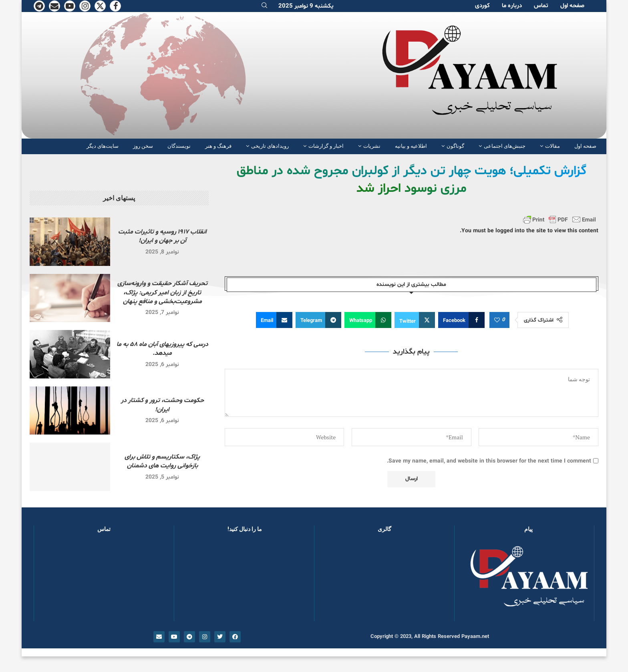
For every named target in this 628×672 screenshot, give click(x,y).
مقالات (553, 146)
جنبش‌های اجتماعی (505, 146)
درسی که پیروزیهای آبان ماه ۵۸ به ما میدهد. (162, 349)
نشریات (372, 146)
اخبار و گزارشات (326, 146)
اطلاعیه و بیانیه (411, 146)
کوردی (482, 6)
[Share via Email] (274, 320)
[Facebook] (115, 6)
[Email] (54, 6)
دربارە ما (512, 6)
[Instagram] (85, 6)
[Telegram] (39, 6)
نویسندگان (179, 146)
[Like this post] (497, 320)
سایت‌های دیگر (103, 146)
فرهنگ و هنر (218, 146)
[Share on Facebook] (461, 320)
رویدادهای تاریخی (270, 146)
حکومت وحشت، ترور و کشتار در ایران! (162, 405)
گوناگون (455, 146)
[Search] (264, 6)
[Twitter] (100, 6)
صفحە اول (572, 6)
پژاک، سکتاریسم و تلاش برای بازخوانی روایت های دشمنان (162, 461)
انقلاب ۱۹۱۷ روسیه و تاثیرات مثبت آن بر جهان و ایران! (162, 236)
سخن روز (143, 146)
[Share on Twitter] (415, 320)
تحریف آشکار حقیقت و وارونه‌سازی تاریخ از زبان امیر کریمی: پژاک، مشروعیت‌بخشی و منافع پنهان (162, 293)
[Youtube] (70, 6)
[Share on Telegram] (318, 320)
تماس (541, 6)
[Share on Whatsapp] (368, 320)
